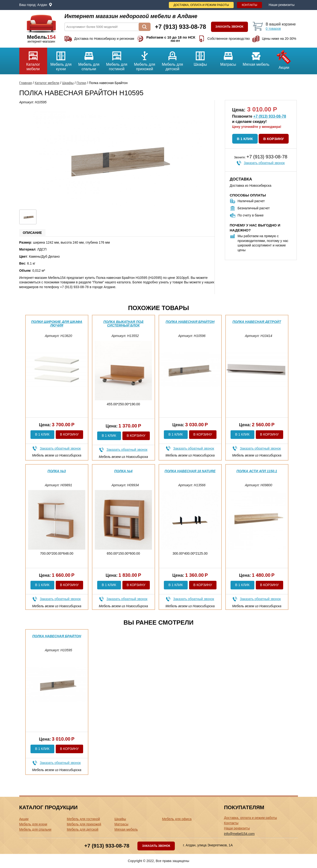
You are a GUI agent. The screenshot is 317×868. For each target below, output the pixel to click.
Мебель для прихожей (145, 59)
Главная (26, 83)
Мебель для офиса (177, 819)
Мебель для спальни (89, 59)
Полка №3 (57, 471)
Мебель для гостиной (117, 59)
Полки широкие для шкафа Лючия (57, 324)
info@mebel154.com (239, 834)
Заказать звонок (229, 27)
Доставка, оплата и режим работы (201, 5)
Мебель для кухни (61, 59)
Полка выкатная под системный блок (123, 324)
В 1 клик (245, 139)
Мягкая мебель (256, 57)
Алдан (42, 5)
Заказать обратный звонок (264, 163)
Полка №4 (123, 471)
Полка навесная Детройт (257, 322)
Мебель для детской (173, 59)
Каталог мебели (33, 59)
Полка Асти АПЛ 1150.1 (257, 471)
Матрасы (228, 57)
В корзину (274, 139)
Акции (284, 59)
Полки (81, 83)
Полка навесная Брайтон (190, 322)
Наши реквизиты (282, 5)
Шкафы (200, 57)
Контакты (249, 5)
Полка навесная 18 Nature (190, 471)
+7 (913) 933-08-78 (270, 116)
